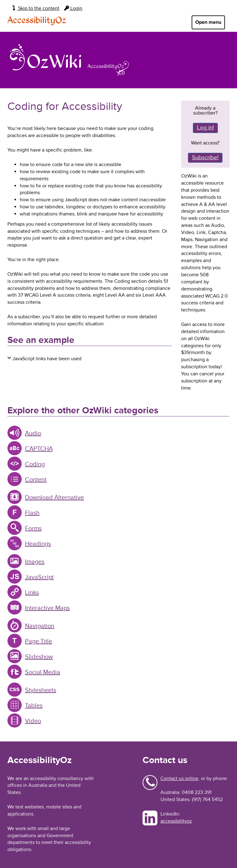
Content (36, 480)
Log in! (205, 128)
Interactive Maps (47, 608)
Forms (33, 528)
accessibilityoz (176, 821)
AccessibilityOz (37, 21)
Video (33, 721)
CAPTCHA (39, 449)
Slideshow (39, 657)
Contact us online (179, 778)
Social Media (43, 672)
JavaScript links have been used (47, 359)
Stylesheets (41, 690)
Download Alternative (54, 498)
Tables (34, 706)
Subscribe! (205, 158)
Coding (35, 464)
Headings (38, 544)
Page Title (39, 641)
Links (32, 593)
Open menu (208, 22)
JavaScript (39, 577)
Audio (33, 433)
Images (35, 562)
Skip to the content (36, 8)
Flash (32, 513)
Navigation (40, 626)
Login (73, 8)
